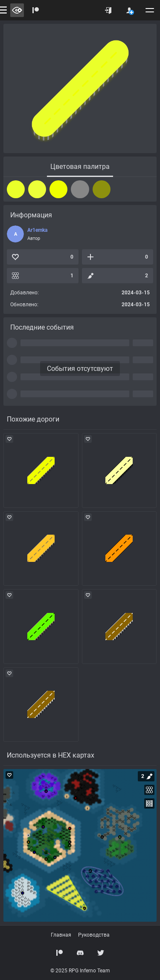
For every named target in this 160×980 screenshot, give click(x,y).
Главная (61, 935)
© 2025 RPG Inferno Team (80, 971)
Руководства (94, 935)
